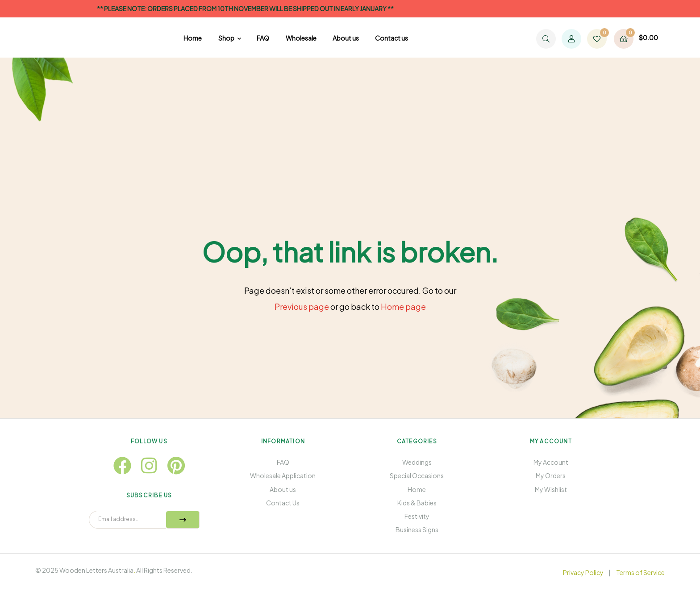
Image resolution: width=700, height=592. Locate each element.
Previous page (302, 306)
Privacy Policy (583, 572)
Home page (403, 306)
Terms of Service (640, 572)
